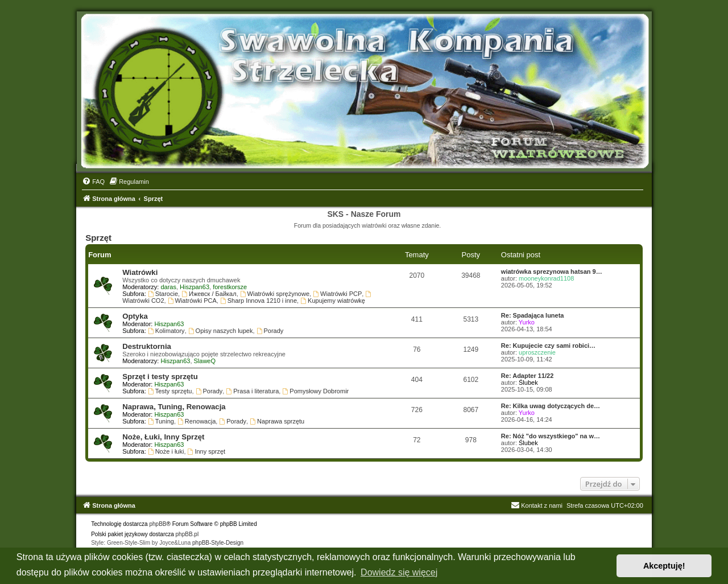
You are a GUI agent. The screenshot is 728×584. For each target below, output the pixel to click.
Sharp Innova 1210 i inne (258, 301)
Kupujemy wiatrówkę (333, 301)
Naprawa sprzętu (277, 421)
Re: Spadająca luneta (533, 315)
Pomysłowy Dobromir (315, 391)
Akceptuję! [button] (664, 566)
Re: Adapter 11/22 (528, 376)
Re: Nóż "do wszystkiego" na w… (551, 436)
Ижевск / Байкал (209, 294)
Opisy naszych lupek (221, 331)
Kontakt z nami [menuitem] (537, 505)
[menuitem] (93, 182)
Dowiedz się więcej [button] (399, 572)
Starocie (163, 294)
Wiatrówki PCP (337, 294)
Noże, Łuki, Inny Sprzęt (163, 437)
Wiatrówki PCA (192, 301)
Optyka (135, 316)
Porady (270, 331)
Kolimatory (166, 331)
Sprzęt (98, 238)
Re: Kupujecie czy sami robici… (548, 346)
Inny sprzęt (207, 451)
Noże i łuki (166, 451)
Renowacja (197, 421)
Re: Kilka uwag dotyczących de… (551, 406)
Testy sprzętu (170, 391)
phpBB (158, 524)
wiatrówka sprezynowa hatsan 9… (552, 272)
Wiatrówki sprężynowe (275, 294)
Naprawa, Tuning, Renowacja (174, 407)
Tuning (161, 421)
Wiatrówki (140, 272)
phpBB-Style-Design (218, 543)
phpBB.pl (187, 534)
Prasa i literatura (252, 391)
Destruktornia (147, 346)
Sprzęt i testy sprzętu (160, 377)
